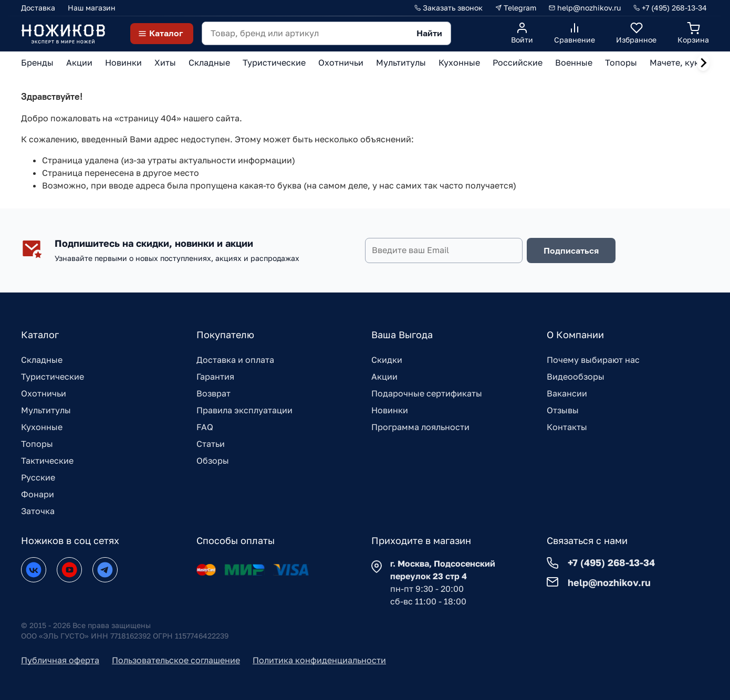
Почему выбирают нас (593, 360)
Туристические (53, 377)
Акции (384, 377)
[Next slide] (703, 63)
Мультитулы (46, 410)
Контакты (567, 427)
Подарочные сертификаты (427, 393)
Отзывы (563, 410)
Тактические (47, 461)
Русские (38, 477)
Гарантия (215, 377)
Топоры (37, 444)
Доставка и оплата (235, 360)
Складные (42, 360)
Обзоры (213, 461)
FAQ (205, 427)
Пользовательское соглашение (176, 660)
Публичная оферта (60, 660)
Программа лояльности (420, 427)
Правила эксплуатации (244, 410)
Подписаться (571, 250)
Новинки (390, 410)
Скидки (387, 360)
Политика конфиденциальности (319, 660)
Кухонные (42, 427)
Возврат (213, 393)
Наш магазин (92, 8)
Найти (429, 33)
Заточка (38, 511)
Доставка (38, 8)
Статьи (211, 444)
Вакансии (567, 393)
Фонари (38, 494)
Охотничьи (44, 393)
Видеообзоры (576, 377)
